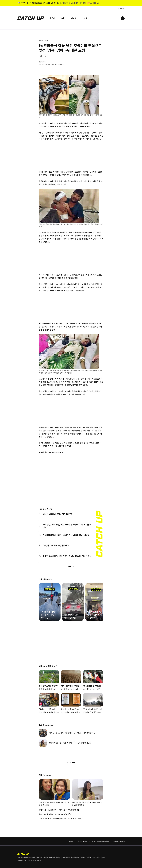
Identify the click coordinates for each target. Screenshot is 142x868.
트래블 (84, 18)
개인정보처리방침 (83, 841)
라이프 (63, 18)
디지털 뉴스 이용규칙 (119, 841)
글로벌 (52, 18)
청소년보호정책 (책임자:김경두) (100, 841)
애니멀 (74, 18)
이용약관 (71, 841)
